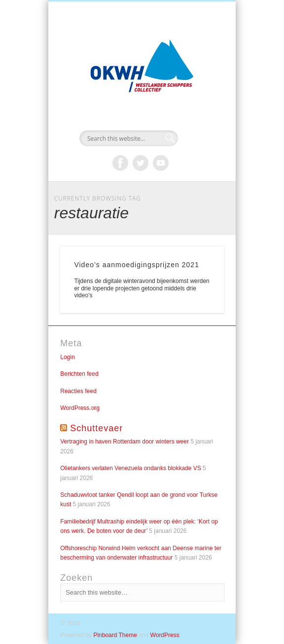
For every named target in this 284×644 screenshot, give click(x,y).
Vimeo (161, 163)
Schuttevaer (96, 428)
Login (67, 357)
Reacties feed (78, 391)
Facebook (120, 163)
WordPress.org (80, 408)
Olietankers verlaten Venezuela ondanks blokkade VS (131, 468)
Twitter (141, 163)
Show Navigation (200, 88)
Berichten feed (79, 374)
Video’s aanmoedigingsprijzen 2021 (137, 265)
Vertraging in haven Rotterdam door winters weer (124, 442)
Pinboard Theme (115, 635)
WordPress (165, 635)
